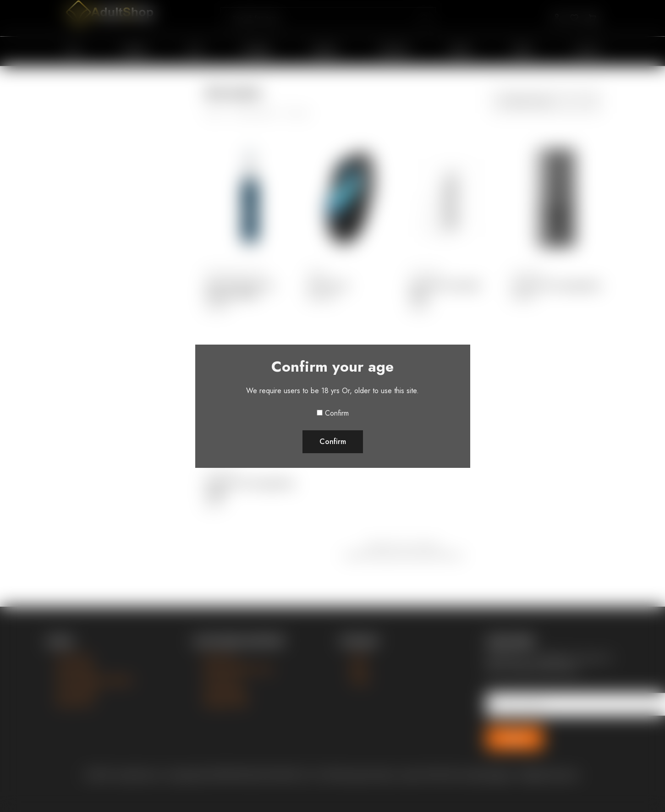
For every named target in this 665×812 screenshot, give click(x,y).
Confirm (337, 413)
